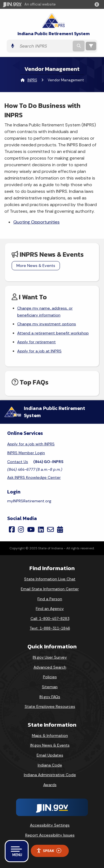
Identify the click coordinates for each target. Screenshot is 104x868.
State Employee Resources (50, 706)
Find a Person (50, 599)
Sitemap (50, 687)
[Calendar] (60, 529)
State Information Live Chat (50, 579)
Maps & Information (50, 736)
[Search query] (44, 46)
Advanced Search (50, 667)
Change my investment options (47, 324)
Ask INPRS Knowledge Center (34, 477)
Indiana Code (50, 765)
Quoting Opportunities (36, 222)
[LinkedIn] (41, 529)
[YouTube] (31, 529)
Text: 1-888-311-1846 (50, 628)
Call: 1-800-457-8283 (50, 618)
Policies (50, 677)
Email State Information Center (50, 589)
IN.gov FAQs (50, 697)
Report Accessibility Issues (50, 835)
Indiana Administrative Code (50, 775)
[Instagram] (21, 529)
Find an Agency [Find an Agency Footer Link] (50, 609)
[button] (98, 4)
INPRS (32, 80)
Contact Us (18, 462)
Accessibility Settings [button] (50, 825)
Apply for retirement (36, 342)
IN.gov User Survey (50, 657)
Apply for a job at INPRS (39, 351)
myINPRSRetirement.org (29, 501)
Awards (50, 785)
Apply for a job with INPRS (31, 444)
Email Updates (50, 755)
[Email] (50, 529)
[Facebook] (12, 529)
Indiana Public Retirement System (54, 34)
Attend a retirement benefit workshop (53, 333)
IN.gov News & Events (50, 745)
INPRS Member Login (26, 453)
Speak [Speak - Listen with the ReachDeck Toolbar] (49, 851)
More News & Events (36, 266)
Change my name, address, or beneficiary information (45, 311)
